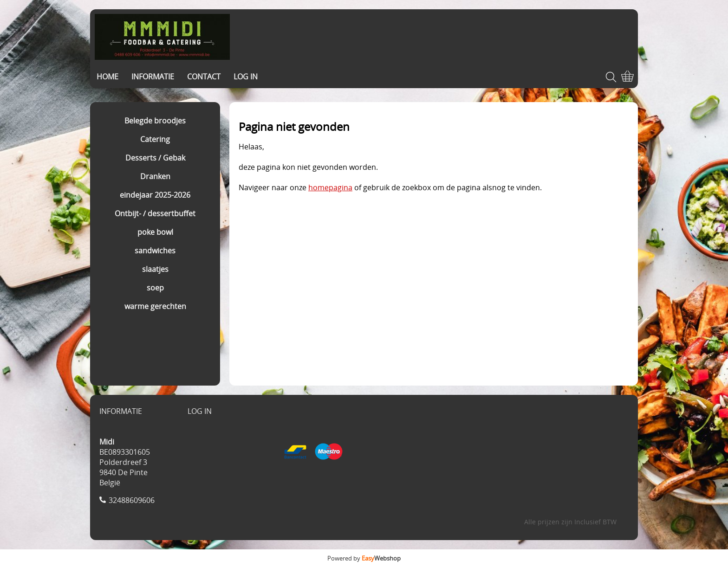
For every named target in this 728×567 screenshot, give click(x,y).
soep (155, 288)
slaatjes (155, 269)
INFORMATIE (153, 77)
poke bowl (155, 232)
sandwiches (155, 251)
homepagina (330, 187)
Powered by (364, 558)
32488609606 (132, 500)
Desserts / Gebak (155, 158)
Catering (155, 139)
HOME (107, 77)
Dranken (155, 176)
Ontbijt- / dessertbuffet (155, 213)
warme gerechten (155, 306)
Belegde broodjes (155, 121)
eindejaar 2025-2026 (155, 195)
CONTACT (204, 77)
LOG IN (246, 77)
